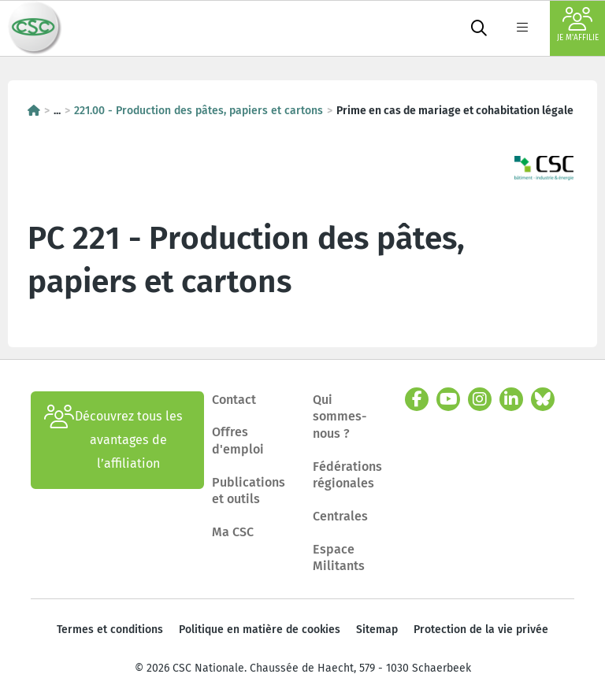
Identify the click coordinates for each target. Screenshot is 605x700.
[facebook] (417, 399)
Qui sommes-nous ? (340, 417)
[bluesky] (543, 399)
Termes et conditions (110, 630)
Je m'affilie (578, 25)
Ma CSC (233, 532)
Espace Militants (339, 558)
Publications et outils (249, 491)
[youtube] (448, 399)
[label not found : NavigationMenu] (522, 28)
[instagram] (480, 399)
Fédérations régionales (347, 475)
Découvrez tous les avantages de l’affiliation (113, 440)
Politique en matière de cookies (260, 630)
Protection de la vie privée (481, 630)
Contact (234, 400)
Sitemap (377, 630)
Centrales (340, 516)
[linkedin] (511, 399)
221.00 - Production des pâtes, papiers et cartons (199, 111)
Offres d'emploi (238, 441)
